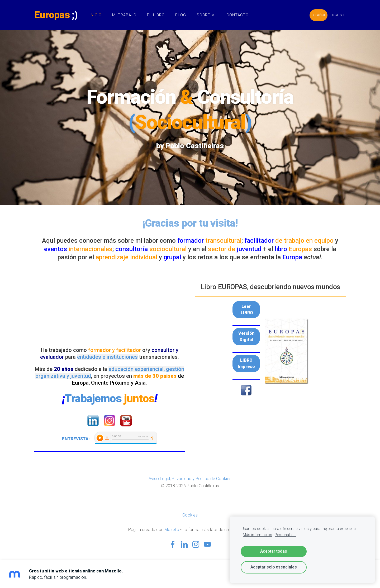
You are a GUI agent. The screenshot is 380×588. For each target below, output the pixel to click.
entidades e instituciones (107, 357)
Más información (257, 535)
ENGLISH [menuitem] (337, 15)
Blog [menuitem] (181, 15)
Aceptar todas (274, 551)
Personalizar (285, 535)
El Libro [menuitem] (156, 15)
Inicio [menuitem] (96, 15)
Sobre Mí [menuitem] (206, 15)
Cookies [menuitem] (190, 515)
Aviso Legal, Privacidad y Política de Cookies (190, 479)
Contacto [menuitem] (237, 15)
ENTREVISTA (75, 439)
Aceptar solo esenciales (274, 567)
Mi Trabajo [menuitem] (124, 15)
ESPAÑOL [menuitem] (319, 15)
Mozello (172, 530)
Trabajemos (110, 398)
